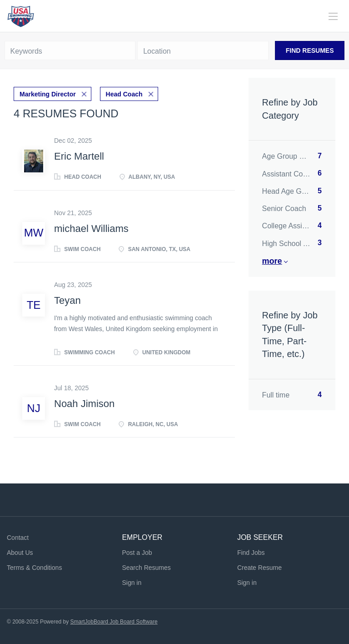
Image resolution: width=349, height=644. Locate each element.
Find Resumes (310, 50)
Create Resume (259, 568)
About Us (20, 553)
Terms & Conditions (34, 568)
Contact (18, 538)
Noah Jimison (84, 404)
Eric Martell (79, 156)
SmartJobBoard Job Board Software (114, 622)
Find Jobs (251, 553)
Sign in (132, 583)
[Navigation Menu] (333, 16)
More (272, 261)
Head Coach (124, 94)
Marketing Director (48, 94)
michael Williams (91, 229)
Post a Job (137, 553)
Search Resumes (146, 568)
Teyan (67, 300)
